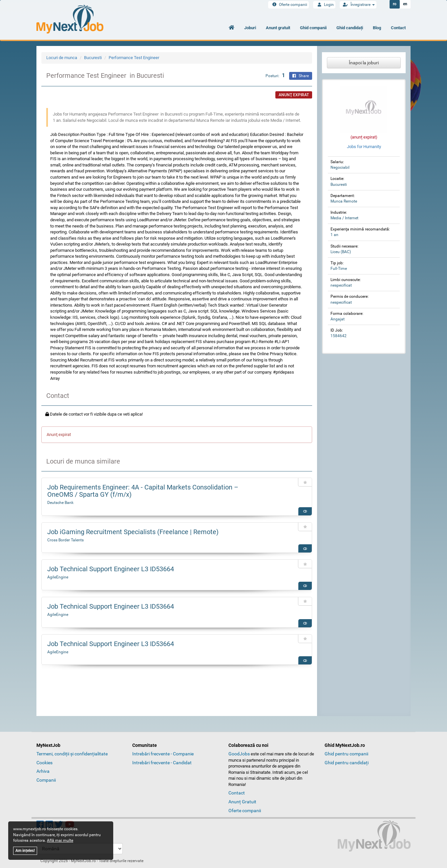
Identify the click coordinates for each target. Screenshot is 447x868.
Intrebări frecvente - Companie (163, 754)
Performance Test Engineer (134, 58)
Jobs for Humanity (364, 147)
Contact (398, 28)
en (405, 4)
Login (324, 5)
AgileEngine (58, 577)
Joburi (250, 28)
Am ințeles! (25, 851)
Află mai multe (60, 840)
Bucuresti (93, 58)
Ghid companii (313, 28)
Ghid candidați (350, 28)
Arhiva (43, 771)
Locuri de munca (62, 58)
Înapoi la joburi (364, 63)
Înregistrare (358, 5)
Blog (377, 28)
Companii (46, 780)
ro (395, 4)
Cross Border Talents (65, 540)
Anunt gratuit (278, 28)
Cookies (44, 763)
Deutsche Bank (60, 503)
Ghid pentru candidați (347, 763)
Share (301, 76)
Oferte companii (288, 5)
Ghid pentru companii (346, 754)
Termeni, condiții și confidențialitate (72, 754)
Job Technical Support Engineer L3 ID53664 (111, 569)
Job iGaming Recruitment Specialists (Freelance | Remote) (133, 532)
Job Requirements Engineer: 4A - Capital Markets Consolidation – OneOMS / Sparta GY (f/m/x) (143, 491)
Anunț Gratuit (242, 802)
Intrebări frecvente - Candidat (162, 763)
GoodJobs (239, 754)
